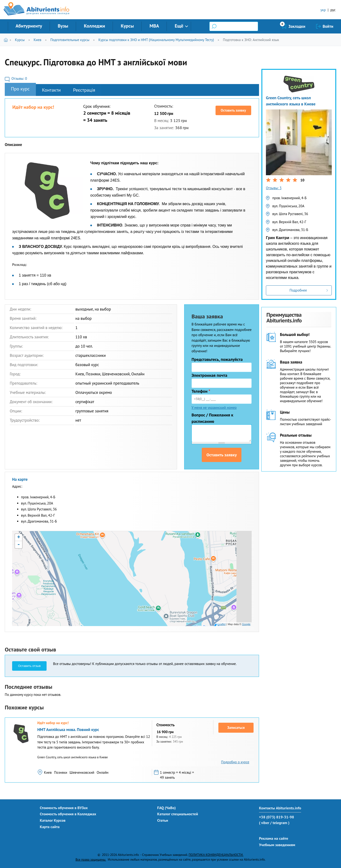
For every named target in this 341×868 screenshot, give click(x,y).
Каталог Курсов (53, 820)
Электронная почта (209, 375)
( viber (264, 823)
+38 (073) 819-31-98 (276, 817)
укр (323, 10)
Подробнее (298, 290)
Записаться (236, 728)
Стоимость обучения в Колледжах (68, 814)
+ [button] (19, 538)
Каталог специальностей (178, 814)
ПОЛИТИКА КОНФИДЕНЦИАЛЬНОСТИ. (216, 855)
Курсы (127, 26)
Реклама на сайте (274, 838)
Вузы (63, 26)
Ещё (179, 26)
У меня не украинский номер (214, 408)
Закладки (297, 26)
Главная (7, 40)
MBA (154, 26)
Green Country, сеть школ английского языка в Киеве (291, 101)
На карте (20, 479)
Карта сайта (50, 827)
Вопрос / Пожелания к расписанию (212, 418)
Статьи (163, 820)
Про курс (20, 89)
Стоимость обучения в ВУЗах (64, 808)
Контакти (51, 90)
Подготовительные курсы (70, 40)
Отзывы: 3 (274, 188)
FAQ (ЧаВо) (167, 808)
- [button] (19, 545)
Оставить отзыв (29, 666)
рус (333, 10)
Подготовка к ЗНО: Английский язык (251, 40)
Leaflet (222, 624)
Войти (328, 26)
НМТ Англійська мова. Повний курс (68, 730)
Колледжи (94, 26)
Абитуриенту (29, 26)
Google (246, 624)
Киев (37, 40)
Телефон (201, 391)
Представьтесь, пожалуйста (217, 359)
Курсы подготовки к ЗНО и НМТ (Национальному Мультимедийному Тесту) (156, 40)
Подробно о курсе (235, 762)
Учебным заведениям (277, 845)
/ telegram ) (280, 823)
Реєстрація (84, 90)
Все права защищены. (91, 859)
